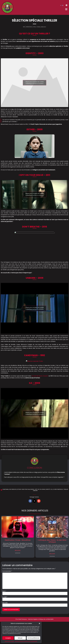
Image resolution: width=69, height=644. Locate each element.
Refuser (20, 638)
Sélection (43, 27)
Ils (52, 489)
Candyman (5, 489)
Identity (48, 489)
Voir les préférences (33, 638)
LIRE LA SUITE (18, 550)
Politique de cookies (10, 641)
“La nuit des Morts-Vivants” (40, 376)
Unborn (35, 491)
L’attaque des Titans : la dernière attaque (52, 541)
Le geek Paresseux (58, 489)
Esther (19, 489)
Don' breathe (13, 489)
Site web (5, 603)
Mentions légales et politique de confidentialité (26, 641)
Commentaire (7, 571)
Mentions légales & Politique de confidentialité (41, 619)
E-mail (5, 597)
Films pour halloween (28, 489)
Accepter (8, 638)
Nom (4, 591)
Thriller (66, 489)
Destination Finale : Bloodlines (18, 540)
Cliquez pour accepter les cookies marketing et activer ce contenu (35, 83)
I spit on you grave (40, 489)
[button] (39, 624)
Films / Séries (37, 27)
